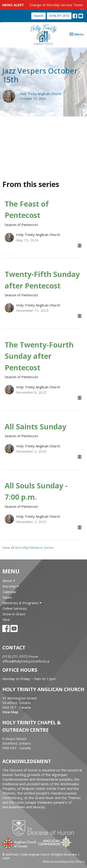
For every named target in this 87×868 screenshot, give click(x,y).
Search (39, 16)
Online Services (15, 608)
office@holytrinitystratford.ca (26, 661)
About (9, 581)
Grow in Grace (14, 614)
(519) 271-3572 (59, 16)
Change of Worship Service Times (56, 5)
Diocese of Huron (45, 828)
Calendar (10, 592)
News (7, 597)
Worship (11, 586)
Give (6, 619)
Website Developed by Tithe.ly (64, 862)
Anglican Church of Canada (20, 843)
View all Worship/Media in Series (28, 547)
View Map (10, 712)
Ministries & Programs (22, 603)
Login (6, 858)
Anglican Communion (55, 842)
